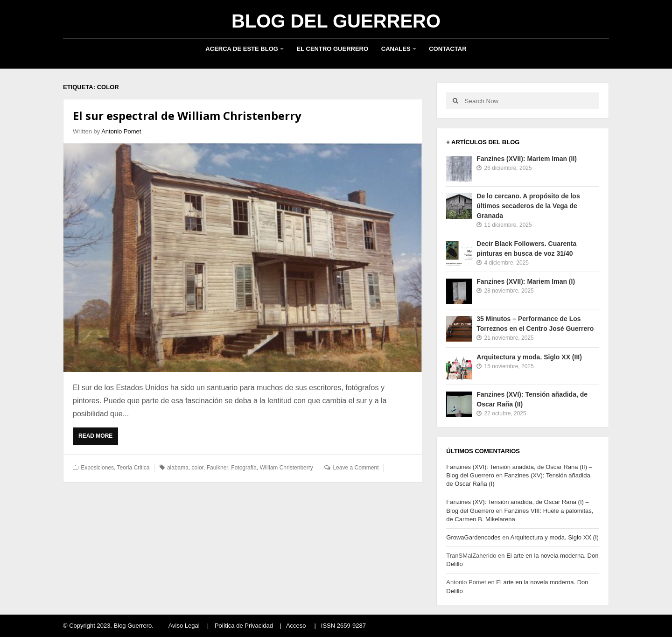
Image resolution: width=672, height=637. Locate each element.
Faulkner (217, 468)
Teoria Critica (133, 468)
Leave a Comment (356, 468)
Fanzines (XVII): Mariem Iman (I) (526, 281)
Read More (98, 438)
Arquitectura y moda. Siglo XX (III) (529, 357)
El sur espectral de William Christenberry (187, 115)
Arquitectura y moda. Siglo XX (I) (555, 537)
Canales (396, 49)
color (198, 468)
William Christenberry (287, 468)
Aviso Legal (184, 626)
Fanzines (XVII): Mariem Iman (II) (527, 159)
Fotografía (244, 468)
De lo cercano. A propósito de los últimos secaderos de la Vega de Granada (528, 206)
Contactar (448, 49)
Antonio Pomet (121, 131)
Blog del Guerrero (336, 21)
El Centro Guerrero (333, 49)
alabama (178, 468)
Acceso (296, 626)
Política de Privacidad (244, 626)
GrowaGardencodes (473, 537)
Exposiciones (97, 468)
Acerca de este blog (242, 49)
